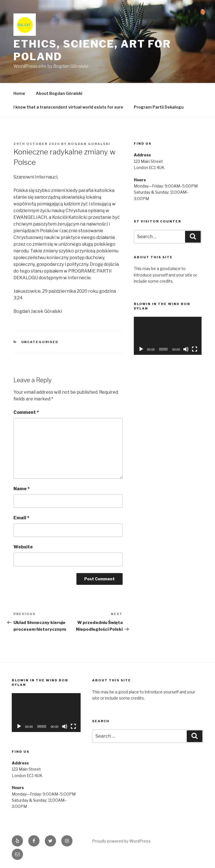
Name (22, 489)
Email (21, 518)
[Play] (141, 349)
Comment (26, 412)
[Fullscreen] (195, 349)
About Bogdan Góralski (59, 93)
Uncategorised (40, 342)
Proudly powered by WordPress (121, 841)
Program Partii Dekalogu (159, 107)
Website (23, 547)
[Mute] (186, 349)
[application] (168, 336)
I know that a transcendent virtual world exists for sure (68, 107)
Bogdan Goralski (89, 144)
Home (19, 93)
